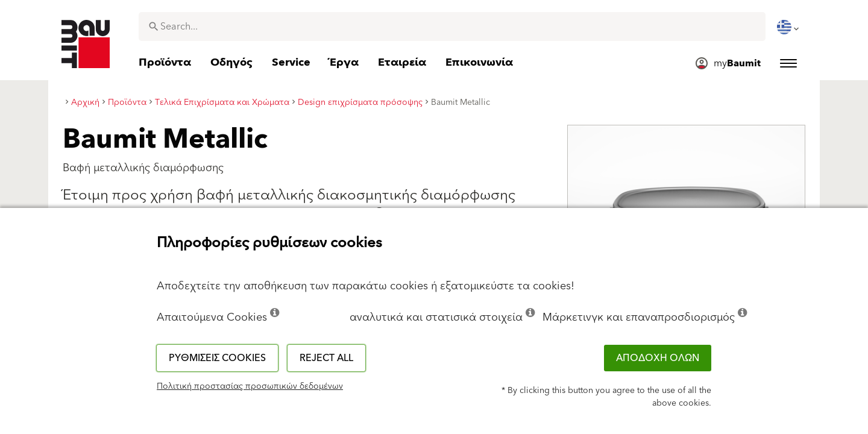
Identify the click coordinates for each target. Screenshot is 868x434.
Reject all (326, 358)
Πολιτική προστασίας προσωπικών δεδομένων (250, 386)
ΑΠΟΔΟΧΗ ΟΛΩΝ (658, 358)
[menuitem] (789, 27)
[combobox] (452, 27)
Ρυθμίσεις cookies (217, 358)
